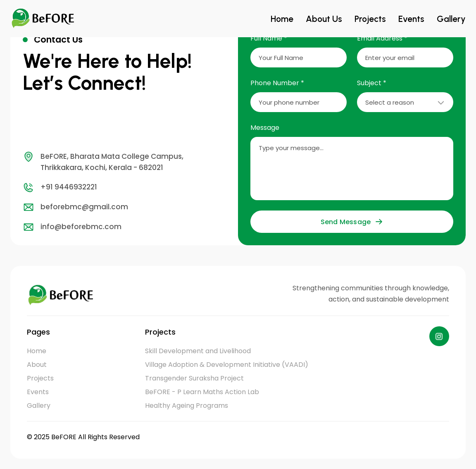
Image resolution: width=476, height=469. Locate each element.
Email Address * (382, 38)
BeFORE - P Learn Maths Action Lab (202, 392)
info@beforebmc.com (72, 227)
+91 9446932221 (60, 187)
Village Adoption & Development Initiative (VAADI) (227, 365)
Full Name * (269, 38)
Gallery (453, 19)
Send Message (352, 222)
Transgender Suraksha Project (194, 378)
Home (300, 19)
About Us (338, 19)
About (37, 365)
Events (417, 19)
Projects (380, 19)
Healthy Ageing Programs (187, 406)
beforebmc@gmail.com (75, 207)
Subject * (372, 83)
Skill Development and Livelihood (198, 351)
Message (265, 128)
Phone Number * (277, 83)
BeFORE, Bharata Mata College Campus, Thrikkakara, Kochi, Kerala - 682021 (103, 162)
